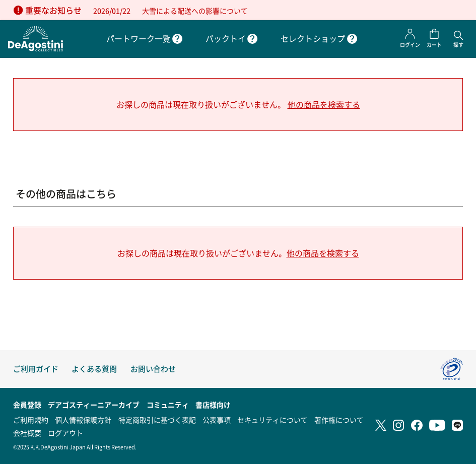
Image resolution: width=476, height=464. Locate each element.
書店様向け (213, 405)
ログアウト (65, 433)
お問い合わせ (153, 369)
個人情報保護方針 (83, 420)
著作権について (339, 420)
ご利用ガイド (36, 369)
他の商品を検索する (324, 105)
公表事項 (217, 420)
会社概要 (27, 433)
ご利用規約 (31, 420)
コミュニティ (168, 405)
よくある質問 (94, 369)
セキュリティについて (273, 420)
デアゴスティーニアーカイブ (94, 405)
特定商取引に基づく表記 (157, 420)
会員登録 (27, 405)
